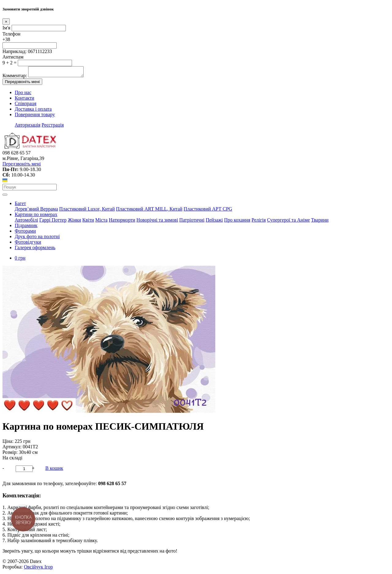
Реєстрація (53, 127)
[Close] (6, 22)
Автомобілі (26, 222)
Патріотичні (192, 222)
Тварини (320, 222)
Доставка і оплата (33, 111)
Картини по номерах (36, 216)
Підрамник (26, 227)
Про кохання (237, 222)
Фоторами (25, 233)
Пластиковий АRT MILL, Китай (149, 211)
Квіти (88, 222)
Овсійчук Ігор (38, 569)
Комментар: (15, 77)
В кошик (54, 470)
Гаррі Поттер (53, 222)
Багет (20, 205)
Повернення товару (35, 116)
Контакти (24, 100)
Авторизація (28, 127)
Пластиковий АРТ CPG (208, 211)
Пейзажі (214, 222)
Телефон (11, 34)
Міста (101, 222)
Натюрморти (122, 222)
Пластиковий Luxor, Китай (87, 211)
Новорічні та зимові (157, 222)
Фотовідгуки (28, 244)
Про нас (23, 94)
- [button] (3, 470)
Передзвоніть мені (22, 84)
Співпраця (26, 105)
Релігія (259, 222)
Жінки (74, 222)
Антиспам (13, 57)
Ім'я (6, 28)
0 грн (20, 260)
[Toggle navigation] (5, 196)
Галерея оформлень (35, 249)
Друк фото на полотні (37, 238)
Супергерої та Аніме (288, 222)
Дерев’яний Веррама (36, 211)
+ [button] (33, 470)
